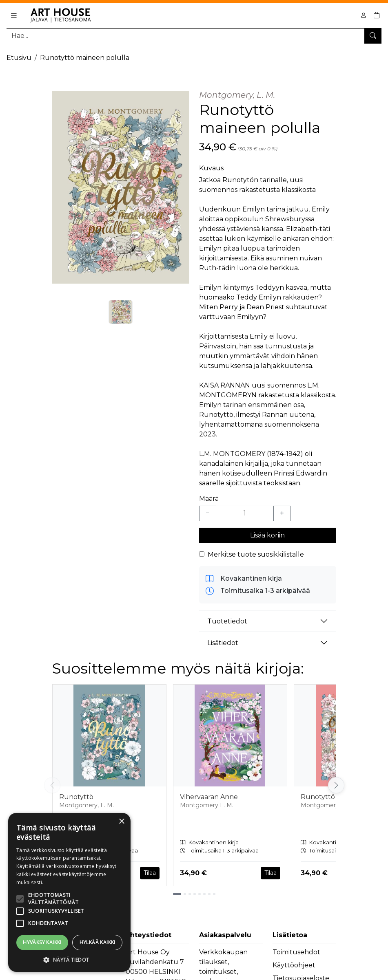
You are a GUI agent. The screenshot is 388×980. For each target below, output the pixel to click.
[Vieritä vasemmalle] (52, 785)
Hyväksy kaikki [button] (42, 942)
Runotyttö (76, 797)
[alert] (69, 892)
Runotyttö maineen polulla (85, 58)
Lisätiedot (223, 643)
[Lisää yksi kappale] (282, 513)
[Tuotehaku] (194, 36)
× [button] (121, 822)
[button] (69, 960)
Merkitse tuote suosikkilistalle (256, 554)
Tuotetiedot (227, 621)
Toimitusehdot (296, 952)
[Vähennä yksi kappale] (208, 513)
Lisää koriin (267, 535)
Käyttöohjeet (294, 965)
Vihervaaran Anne (209, 797)
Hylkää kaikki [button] (98, 942)
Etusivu (19, 58)
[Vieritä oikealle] (336, 785)
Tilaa (150, 873)
